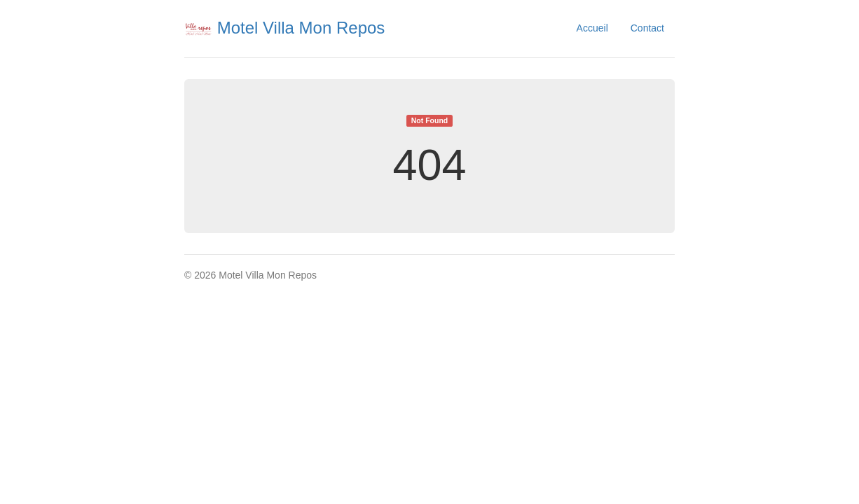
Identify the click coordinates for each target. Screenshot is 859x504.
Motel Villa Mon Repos (284, 28)
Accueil (592, 28)
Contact (647, 28)
